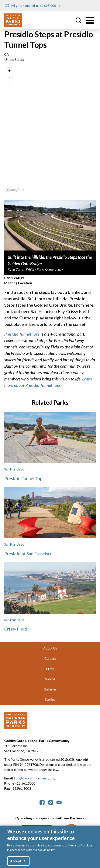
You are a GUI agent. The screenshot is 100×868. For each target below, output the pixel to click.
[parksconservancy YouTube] (59, 802)
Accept (16, 861)
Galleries (50, 689)
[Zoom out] (9, 77)
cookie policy (46, 850)
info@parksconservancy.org (34, 778)
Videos (50, 679)
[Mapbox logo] (15, 190)
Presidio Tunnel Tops (22, 334)
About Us (50, 648)
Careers (50, 658)
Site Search (78, 20)
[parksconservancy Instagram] (51, 802)
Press (50, 669)
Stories (50, 699)
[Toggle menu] (90, 20)
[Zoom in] (9, 71)
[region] (50, 130)
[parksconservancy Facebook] (42, 802)
